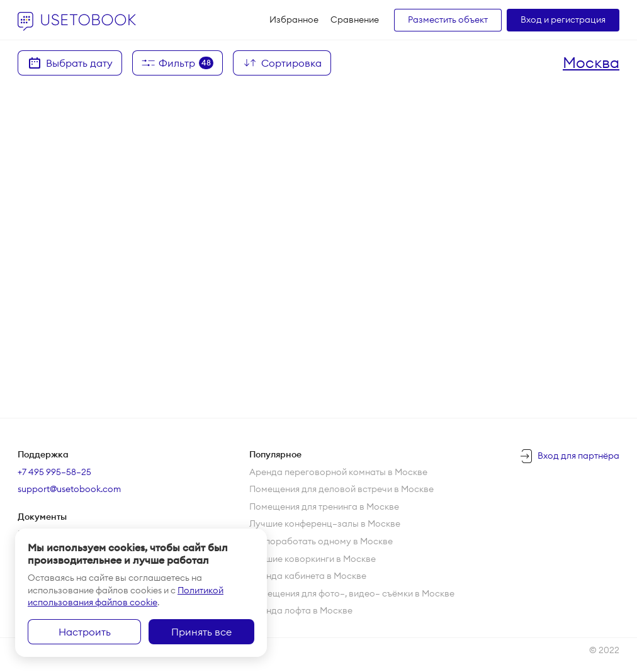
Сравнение (355, 20)
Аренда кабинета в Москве (308, 576)
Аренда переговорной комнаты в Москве (338, 472)
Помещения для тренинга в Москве (324, 507)
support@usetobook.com (69, 489)
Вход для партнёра (578, 456)
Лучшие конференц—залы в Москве (325, 524)
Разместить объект (448, 20)
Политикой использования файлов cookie (126, 596)
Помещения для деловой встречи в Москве (341, 489)
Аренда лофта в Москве (301, 610)
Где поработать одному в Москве (321, 541)
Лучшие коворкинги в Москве (313, 559)
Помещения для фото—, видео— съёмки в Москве (352, 593)
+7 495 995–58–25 (54, 472)
